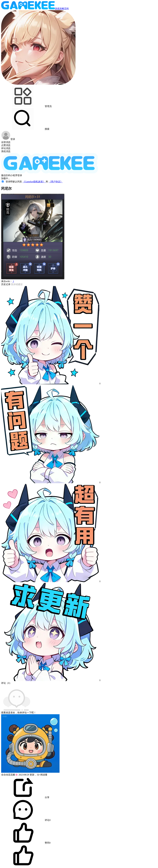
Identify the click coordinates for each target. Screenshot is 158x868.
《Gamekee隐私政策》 (34, 182)
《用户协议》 (56, 182)
